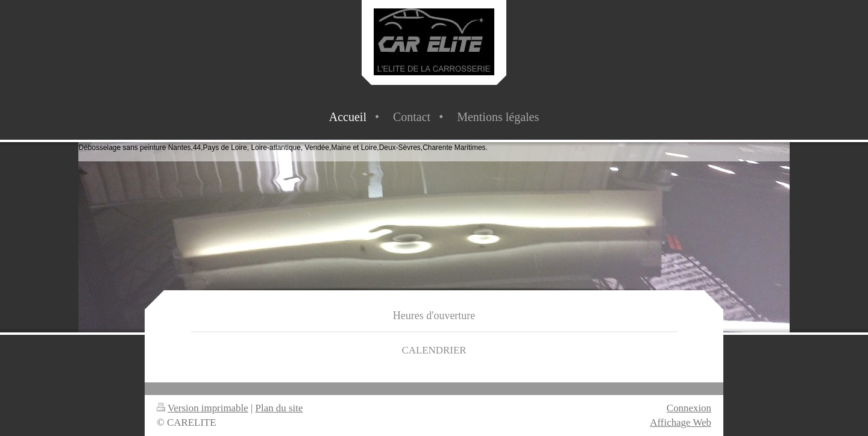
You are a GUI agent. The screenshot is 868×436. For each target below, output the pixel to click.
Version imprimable (203, 408)
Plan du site (279, 408)
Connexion (689, 408)
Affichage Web (681, 422)
